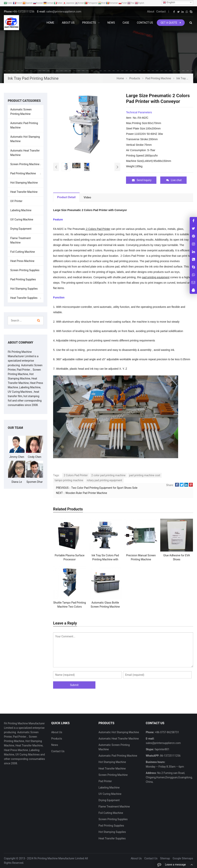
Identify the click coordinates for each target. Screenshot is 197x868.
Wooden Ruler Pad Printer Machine (86, 493)
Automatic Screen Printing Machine (21, 112)
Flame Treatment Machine (20, 240)
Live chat (174, 180)
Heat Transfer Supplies (24, 298)
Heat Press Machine (22, 261)
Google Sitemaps (183, 858)
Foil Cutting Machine (23, 252)
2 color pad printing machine (108, 475)
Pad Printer (105, 781)
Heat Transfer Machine (24, 192)
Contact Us (58, 751)
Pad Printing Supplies (23, 279)
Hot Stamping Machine (24, 183)
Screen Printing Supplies (25, 270)
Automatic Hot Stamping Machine (25, 139)
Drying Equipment (21, 229)
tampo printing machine (69, 480)
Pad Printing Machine (23, 173)
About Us (57, 732)
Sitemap (165, 858)
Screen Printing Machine (25, 164)
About (151, 12)
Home (50, 23)
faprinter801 (162, 749)
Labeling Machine (21, 210)
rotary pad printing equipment (104, 480)
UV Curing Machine (22, 219)
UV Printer (16, 201)
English (169, 2)
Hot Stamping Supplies (24, 289)
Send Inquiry (142, 180)
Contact (161, 12)
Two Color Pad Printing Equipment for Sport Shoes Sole (104, 488)
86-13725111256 (170, 756)
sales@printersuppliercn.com (64, 12)
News (55, 745)
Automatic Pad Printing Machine (24, 125)
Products (57, 739)
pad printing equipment (156, 277)
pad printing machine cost (145, 475)
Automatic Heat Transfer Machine (25, 153)
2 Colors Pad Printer (98, 229)
